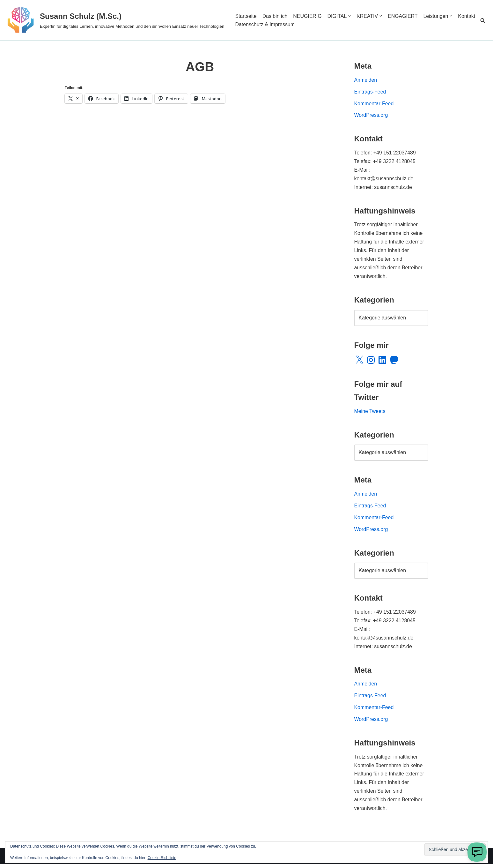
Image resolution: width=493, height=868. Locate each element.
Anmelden (366, 80)
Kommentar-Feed (374, 104)
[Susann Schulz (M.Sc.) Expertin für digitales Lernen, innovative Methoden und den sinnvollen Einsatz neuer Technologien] (114, 20)
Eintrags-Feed (370, 92)
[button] (350, 16)
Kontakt (244, 24)
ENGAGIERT (403, 16)
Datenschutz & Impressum (288, 24)
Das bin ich (275, 16)
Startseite (246, 16)
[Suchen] (483, 20)
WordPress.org (371, 116)
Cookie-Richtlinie (162, 858)
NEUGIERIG (308, 16)
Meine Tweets (370, 413)
